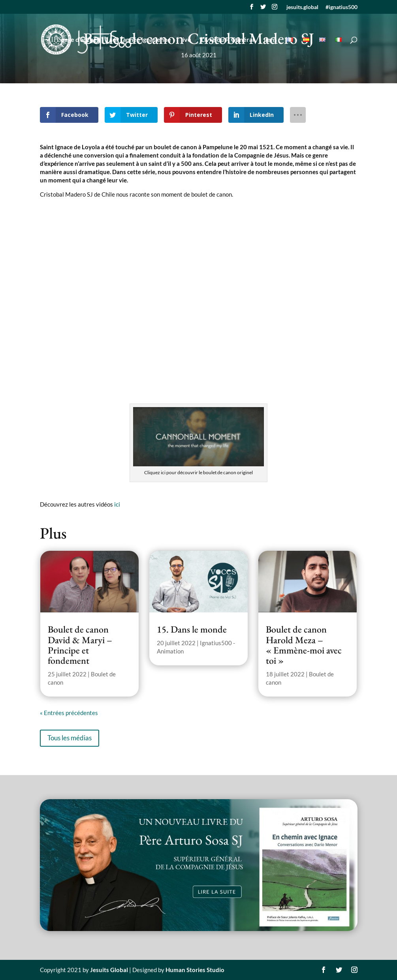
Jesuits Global (109, 970)
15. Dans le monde (192, 629)
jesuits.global (302, 7)
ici (117, 504)
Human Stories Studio (195, 970)
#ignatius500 (341, 7)
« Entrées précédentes (69, 713)
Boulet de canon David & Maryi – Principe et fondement (80, 645)
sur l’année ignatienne (140, 40)
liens (270, 40)
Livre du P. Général (228, 40)
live (186, 40)
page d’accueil (80, 40)
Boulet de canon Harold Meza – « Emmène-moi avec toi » (304, 645)
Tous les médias (70, 738)
